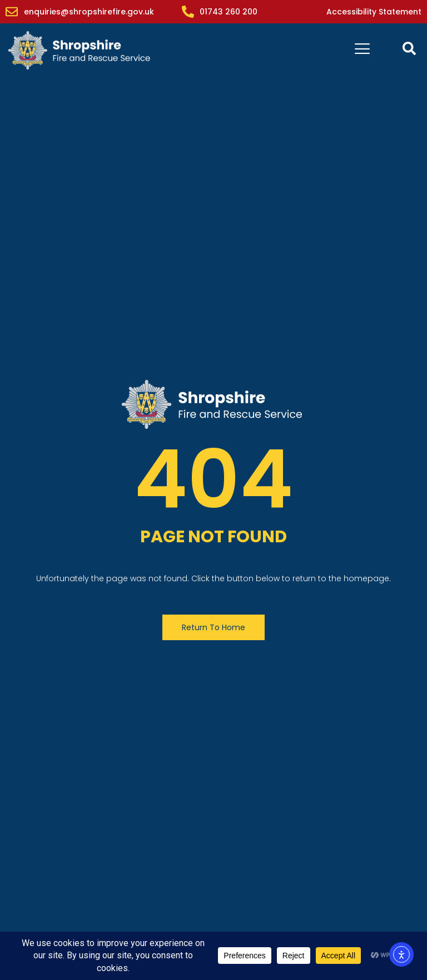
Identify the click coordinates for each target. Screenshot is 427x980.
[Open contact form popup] (409, 48)
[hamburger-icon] (362, 50)
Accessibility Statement (374, 12)
